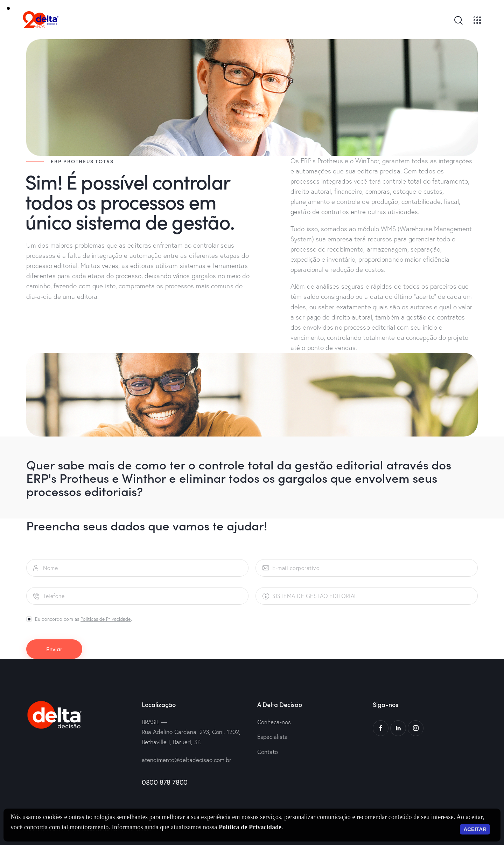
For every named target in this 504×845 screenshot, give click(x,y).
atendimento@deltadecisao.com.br (187, 760)
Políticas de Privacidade (106, 619)
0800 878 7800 (165, 782)
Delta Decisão (43, 829)
